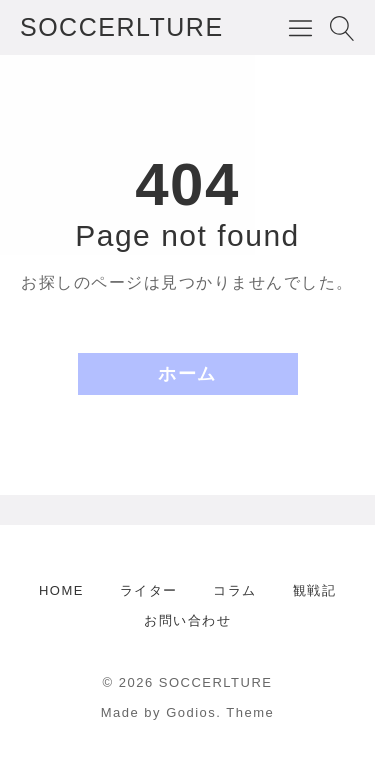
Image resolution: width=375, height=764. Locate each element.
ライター (149, 590)
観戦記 (315, 590)
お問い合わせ (187, 620)
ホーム (187, 374)
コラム (235, 590)
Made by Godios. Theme (188, 712)
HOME (61, 590)
